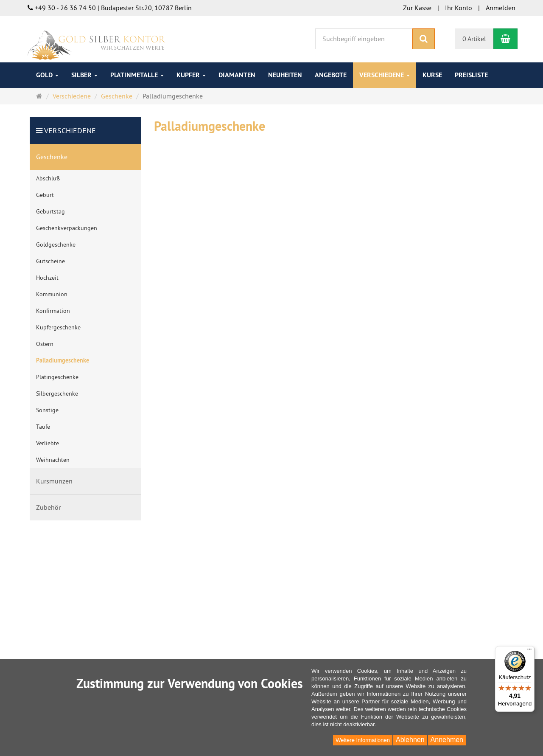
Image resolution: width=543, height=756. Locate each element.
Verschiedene (385, 75)
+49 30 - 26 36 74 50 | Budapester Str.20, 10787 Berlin (110, 8)
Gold (47, 75)
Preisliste (471, 75)
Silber (84, 75)
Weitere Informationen (363, 740)
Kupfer (191, 75)
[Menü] (529, 651)
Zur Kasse (417, 8)
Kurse (432, 75)
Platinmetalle (137, 75)
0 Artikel (474, 39)
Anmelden (501, 8)
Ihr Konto (459, 8)
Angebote (331, 75)
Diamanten (237, 75)
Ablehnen (410, 740)
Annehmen (447, 740)
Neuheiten (285, 75)
